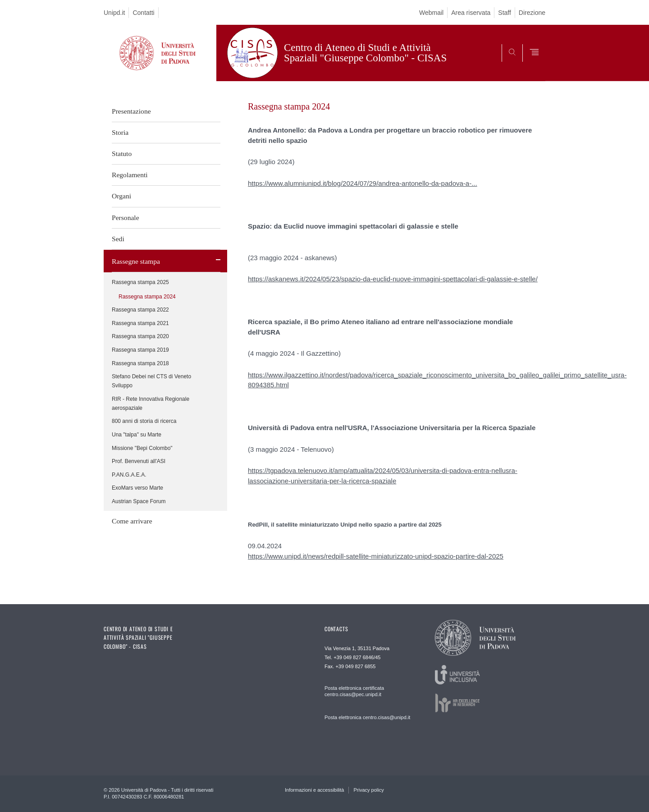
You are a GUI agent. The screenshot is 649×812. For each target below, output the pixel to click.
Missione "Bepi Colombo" (142, 448)
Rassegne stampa (136, 261)
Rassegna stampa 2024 (147, 297)
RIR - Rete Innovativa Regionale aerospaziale (151, 404)
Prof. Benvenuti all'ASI (139, 461)
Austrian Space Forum (139, 501)
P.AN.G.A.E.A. (129, 475)
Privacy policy (368, 790)
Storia (120, 132)
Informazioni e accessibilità (314, 790)
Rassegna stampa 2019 (140, 350)
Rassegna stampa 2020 (140, 336)
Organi (121, 196)
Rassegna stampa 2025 (140, 282)
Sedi (118, 239)
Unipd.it (114, 13)
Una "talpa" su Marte (137, 435)
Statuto (122, 154)
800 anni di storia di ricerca (144, 421)
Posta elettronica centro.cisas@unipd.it (367, 717)
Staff (505, 13)
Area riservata (471, 13)
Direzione (532, 13)
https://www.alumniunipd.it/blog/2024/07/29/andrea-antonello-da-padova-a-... (363, 183)
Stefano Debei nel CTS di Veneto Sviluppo (151, 381)
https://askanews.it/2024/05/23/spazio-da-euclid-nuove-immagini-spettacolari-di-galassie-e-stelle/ (393, 279)
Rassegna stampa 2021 (140, 323)
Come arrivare (132, 521)
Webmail (431, 13)
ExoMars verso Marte (137, 488)
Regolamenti (130, 175)
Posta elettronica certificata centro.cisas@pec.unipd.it (354, 691)
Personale (126, 218)
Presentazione (131, 111)
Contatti (143, 13)
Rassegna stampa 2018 (140, 363)
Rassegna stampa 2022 (140, 310)
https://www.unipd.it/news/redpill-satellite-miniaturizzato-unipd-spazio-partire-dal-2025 (376, 556)
